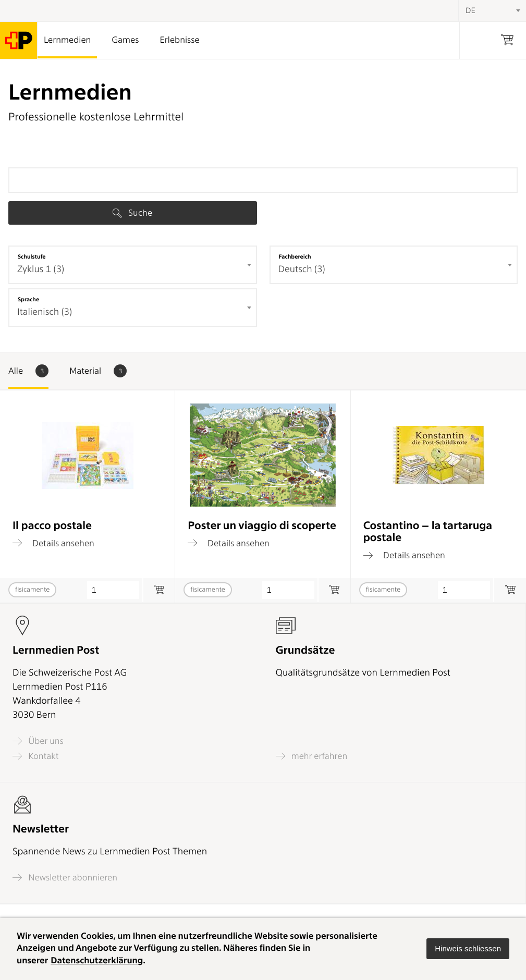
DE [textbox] (470, 10)
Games (125, 40)
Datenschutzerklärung (97, 961)
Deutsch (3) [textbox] (302, 269)
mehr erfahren (312, 756)
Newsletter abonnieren (65, 878)
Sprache (28, 299)
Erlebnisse (179, 40)
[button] (468, 949)
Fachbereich (295, 256)
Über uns (38, 741)
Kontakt (35, 756)
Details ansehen (53, 543)
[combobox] (133, 265)
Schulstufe (32, 256)
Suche (132, 213)
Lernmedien (67, 40)
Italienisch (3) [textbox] (45, 312)
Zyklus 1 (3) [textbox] (41, 269)
